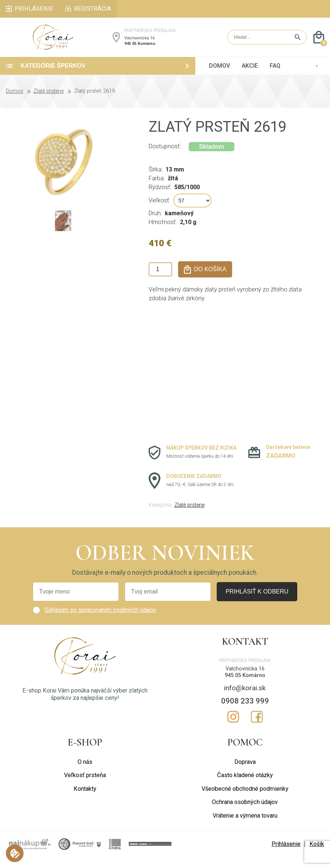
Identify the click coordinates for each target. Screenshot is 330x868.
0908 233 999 (245, 712)
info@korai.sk (245, 699)
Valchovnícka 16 (139, 44)
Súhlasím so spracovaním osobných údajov (100, 621)
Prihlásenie (286, 855)
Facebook (257, 727)
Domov (15, 102)
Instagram (233, 727)
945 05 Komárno (140, 49)
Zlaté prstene (49, 102)
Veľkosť (159, 211)
